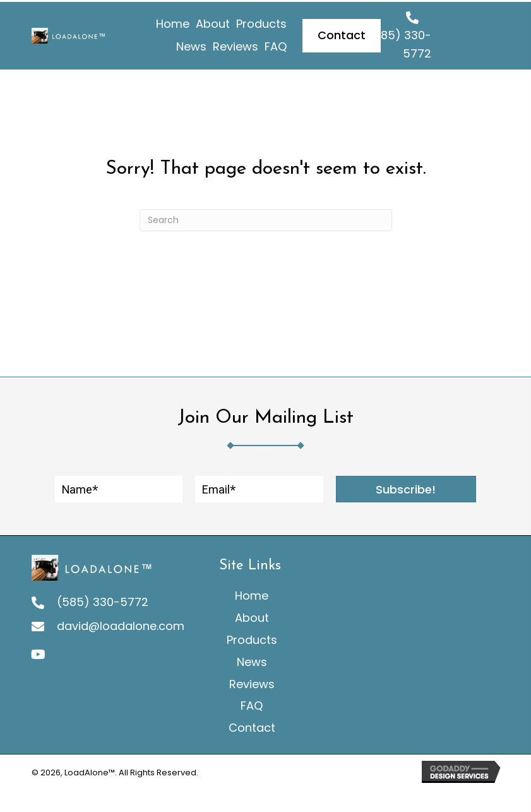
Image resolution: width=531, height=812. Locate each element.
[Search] (266, 218)
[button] (406, 487)
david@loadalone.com (121, 624)
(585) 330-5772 (103, 599)
